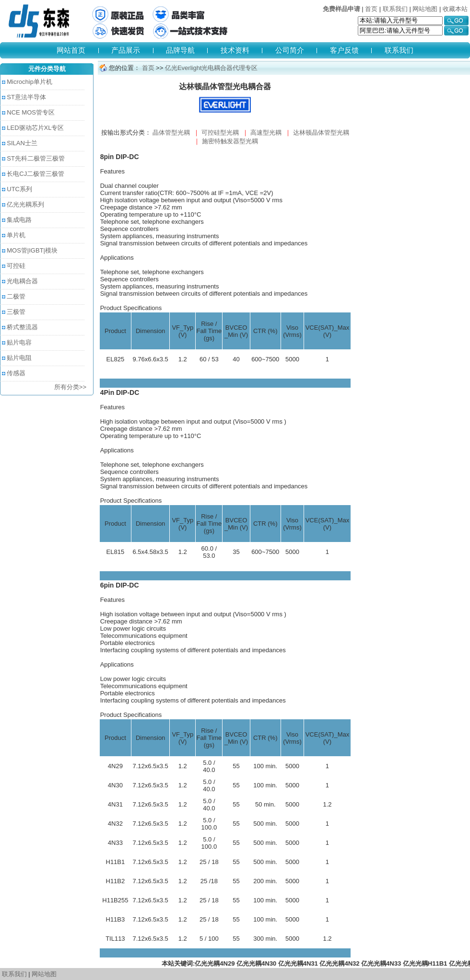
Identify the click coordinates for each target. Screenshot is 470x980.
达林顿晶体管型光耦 (321, 133)
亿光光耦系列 (25, 204)
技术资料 (235, 50)
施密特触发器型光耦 (230, 141)
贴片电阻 (19, 358)
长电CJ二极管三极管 (35, 174)
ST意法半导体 (26, 97)
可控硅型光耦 (220, 133)
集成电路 (19, 220)
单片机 (16, 235)
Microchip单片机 (29, 82)
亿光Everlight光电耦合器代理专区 (210, 68)
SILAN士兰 (22, 143)
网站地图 (425, 9)
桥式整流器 (22, 327)
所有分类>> (70, 387)
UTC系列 (19, 189)
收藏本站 (455, 9)
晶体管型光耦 (171, 133)
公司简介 (290, 50)
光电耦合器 (22, 281)
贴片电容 (19, 342)
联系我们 (395, 9)
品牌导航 (180, 50)
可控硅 (16, 266)
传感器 (16, 373)
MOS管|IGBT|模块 (32, 250)
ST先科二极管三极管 (36, 158)
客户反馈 (344, 50)
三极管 (16, 312)
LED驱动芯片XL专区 (35, 128)
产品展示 (126, 50)
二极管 (16, 296)
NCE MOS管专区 (31, 112)
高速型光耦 (266, 133)
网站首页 (71, 50)
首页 (371, 9)
